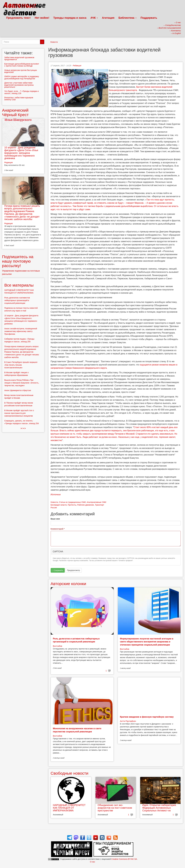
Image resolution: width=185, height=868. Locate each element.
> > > (23, 428)
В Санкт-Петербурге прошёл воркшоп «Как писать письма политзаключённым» (21, 365)
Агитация (108, 18)
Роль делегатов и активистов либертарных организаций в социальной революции (17, 300)
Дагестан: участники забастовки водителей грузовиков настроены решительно (19, 85)
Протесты (72, 505)
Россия (54, 508)
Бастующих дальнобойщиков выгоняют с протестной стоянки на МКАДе (22, 65)
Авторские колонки (68, 584)
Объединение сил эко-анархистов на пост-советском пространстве (115, 808)
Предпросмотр (73, 570)
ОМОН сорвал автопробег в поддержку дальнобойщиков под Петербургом (22, 77)
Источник (56, 494)
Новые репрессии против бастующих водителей (21, 71)
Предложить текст (18, 18)
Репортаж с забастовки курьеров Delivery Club (19, 99)
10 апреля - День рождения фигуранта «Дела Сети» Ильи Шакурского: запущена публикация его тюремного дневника (21, 153)
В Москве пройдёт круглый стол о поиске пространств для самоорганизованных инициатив (19, 413)
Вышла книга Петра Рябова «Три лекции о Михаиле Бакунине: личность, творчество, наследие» (22, 383)
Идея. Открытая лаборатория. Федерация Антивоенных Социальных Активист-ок (159, 808)
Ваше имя (55, 519)
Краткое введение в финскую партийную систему (147, 717)
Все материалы (19, 285)
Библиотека (128, 18)
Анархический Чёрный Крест (15, 112)
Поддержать (149, 18)
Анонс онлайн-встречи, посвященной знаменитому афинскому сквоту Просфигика (21, 331)
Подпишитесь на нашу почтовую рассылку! (18, 261)
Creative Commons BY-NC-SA (124, 859)
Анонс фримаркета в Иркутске (18, 390)
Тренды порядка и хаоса (70, 18)
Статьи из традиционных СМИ (72, 502)
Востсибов (58, 646)
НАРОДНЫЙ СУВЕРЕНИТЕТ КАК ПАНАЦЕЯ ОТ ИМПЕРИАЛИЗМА (69, 808)
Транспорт (99, 505)
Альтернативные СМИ (96, 502)
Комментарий (58, 529)
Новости (54, 42)
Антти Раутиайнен (128, 721)
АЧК (94, 18)
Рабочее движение (86, 505)
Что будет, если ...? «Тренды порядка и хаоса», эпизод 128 (21, 92)
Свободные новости (70, 773)
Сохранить (57, 570)
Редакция (77, 66)
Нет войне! (42, 18)
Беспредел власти (59, 505)
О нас (92, 862)
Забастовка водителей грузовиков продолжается (19, 58)
